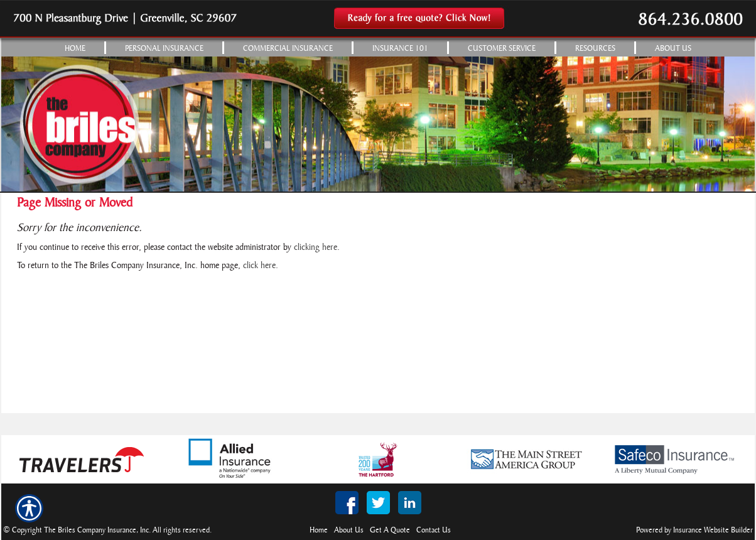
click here (259, 266)
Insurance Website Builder (713, 530)
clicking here (316, 248)
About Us (349, 530)
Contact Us (434, 530)
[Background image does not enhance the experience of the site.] (378, 47)
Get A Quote (390, 530)
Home (319, 530)
